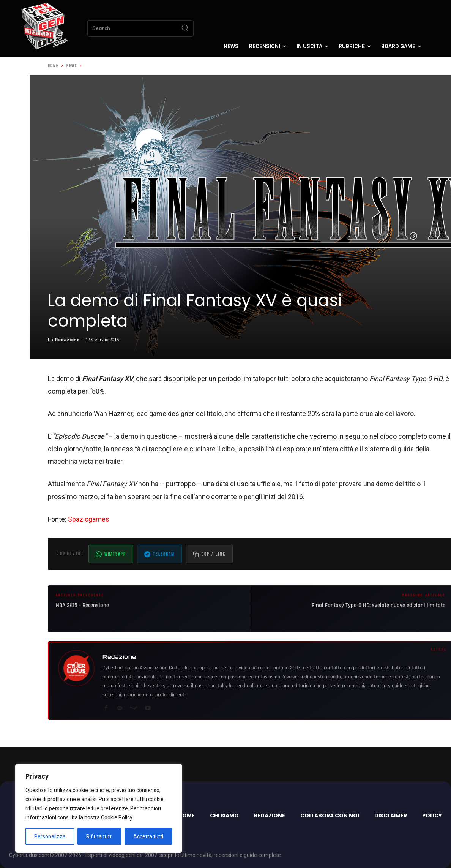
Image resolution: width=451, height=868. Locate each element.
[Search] (185, 28)
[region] (99, 808)
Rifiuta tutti (99, 836)
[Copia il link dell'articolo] (209, 554)
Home (53, 66)
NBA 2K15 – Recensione (82, 605)
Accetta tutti (148, 836)
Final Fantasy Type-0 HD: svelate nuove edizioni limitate (378, 605)
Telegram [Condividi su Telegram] (159, 554)
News (72, 66)
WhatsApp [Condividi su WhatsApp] (111, 554)
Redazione (67, 339)
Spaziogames (89, 519)
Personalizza (50, 836)
